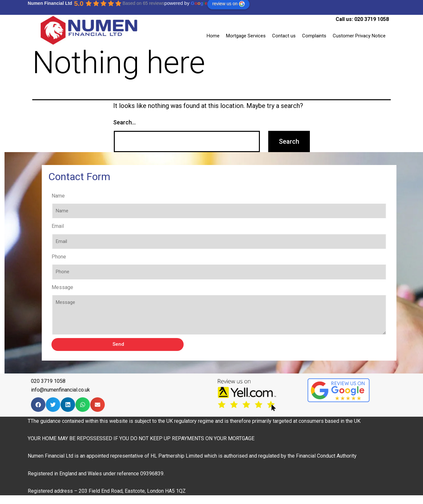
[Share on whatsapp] (83, 405)
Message (77, 287)
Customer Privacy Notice (359, 36)
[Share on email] (98, 405)
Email (73, 226)
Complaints (314, 36)
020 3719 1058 (372, 19)
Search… (124, 122)
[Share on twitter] (53, 405)
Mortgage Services (246, 36)
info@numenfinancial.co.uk (60, 390)
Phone (74, 257)
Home (213, 36)
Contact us (284, 36)
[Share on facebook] (38, 405)
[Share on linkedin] (68, 405)
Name (73, 196)
